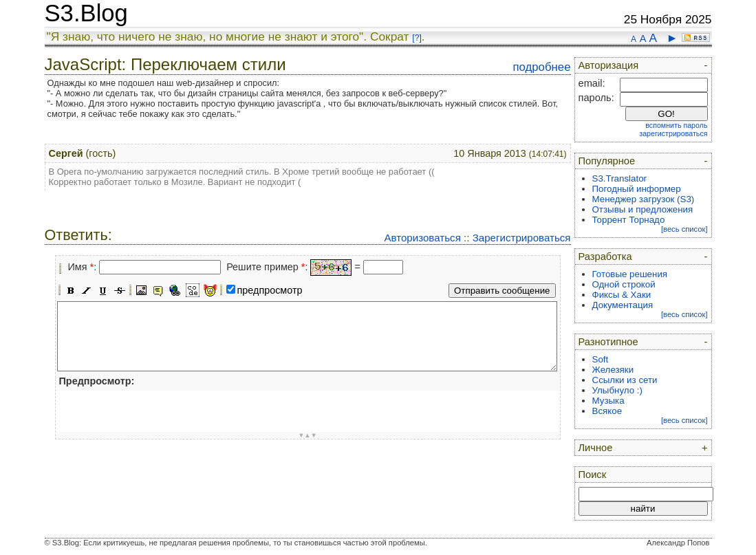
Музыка (608, 401)
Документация (623, 305)
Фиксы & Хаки (622, 295)
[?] (417, 38)
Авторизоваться (422, 238)
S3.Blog (86, 13)
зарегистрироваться (673, 133)
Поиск (593, 475)
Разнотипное (608, 342)
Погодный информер (637, 189)
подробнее (541, 67)
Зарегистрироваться (522, 238)
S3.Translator (620, 178)
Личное (596, 448)
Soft (601, 359)
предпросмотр (270, 290)
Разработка (605, 257)
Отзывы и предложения (643, 209)
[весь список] (684, 229)
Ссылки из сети (625, 380)
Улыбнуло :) (617, 390)
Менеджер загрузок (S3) (644, 199)
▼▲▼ (307, 435)
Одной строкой (624, 284)
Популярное (607, 161)
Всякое (607, 411)
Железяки (613, 370)
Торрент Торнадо (629, 220)
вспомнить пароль (676, 125)
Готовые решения (630, 274)
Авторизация (609, 65)
